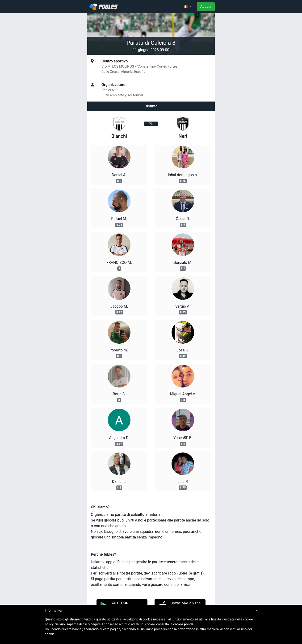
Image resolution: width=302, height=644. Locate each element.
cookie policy (183, 624)
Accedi (206, 6)
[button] (188, 7)
